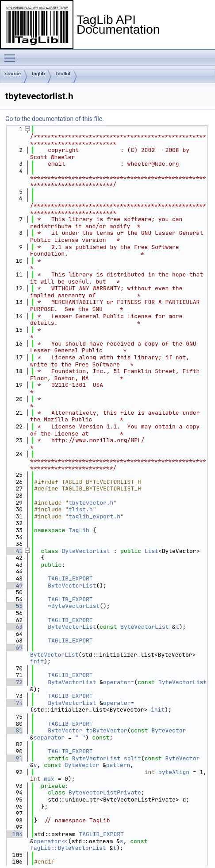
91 (14, 758)
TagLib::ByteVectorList (68, 848)
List (152, 551)
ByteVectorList (86, 551)
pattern (118, 765)
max (49, 779)
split (132, 758)
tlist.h (81, 509)
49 (14, 586)
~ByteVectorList (74, 606)
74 (14, 703)
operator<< (51, 841)
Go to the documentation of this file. (55, 119)
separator (49, 738)
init (37, 661)
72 (14, 682)
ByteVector (65, 730)
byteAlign (174, 772)
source (13, 74)
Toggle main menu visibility (12, 54)
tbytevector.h (91, 503)
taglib (38, 74)
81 (14, 730)
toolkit (63, 74)
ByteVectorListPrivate (105, 792)
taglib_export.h (94, 516)
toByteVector (107, 730)
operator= (119, 682)
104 (14, 834)
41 (14, 551)
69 (14, 648)
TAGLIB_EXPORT (70, 578)
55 (14, 606)
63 (14, 627)
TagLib (79, 530)
